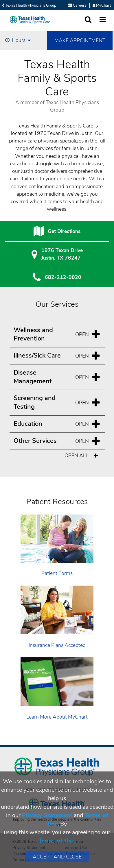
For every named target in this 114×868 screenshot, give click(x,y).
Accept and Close (57, 857)
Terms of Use (57, 841)
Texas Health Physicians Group (29, 5)
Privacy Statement (47, 815)
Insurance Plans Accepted (57, 645)
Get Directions (64, 231)
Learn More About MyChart (57, 717)
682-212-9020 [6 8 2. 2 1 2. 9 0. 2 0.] (63, 277)
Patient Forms (57, 573)
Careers (77, 5)
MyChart (102, 5)
